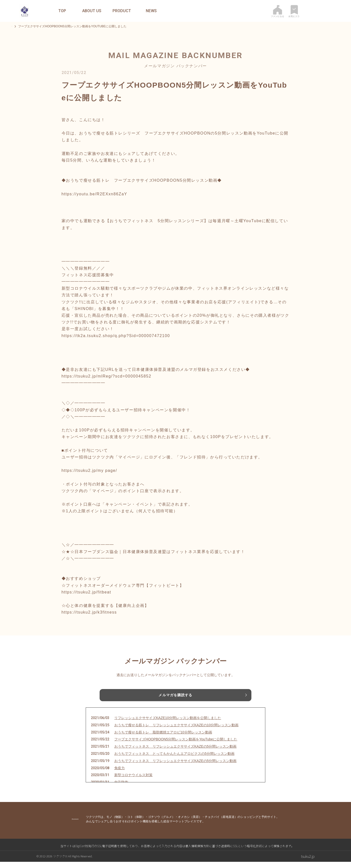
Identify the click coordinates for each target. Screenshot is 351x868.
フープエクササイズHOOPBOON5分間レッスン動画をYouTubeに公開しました (176, 745)
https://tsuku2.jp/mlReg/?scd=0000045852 (107, 376)
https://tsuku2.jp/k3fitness (89, 612)
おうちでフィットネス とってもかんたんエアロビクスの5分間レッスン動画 (174, 760)
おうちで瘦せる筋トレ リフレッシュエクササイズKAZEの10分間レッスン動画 (176, 731)
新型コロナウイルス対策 (133, 781)
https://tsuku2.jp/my (83, 470)
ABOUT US (92, 11)
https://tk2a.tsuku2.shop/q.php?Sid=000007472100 (116, 336)
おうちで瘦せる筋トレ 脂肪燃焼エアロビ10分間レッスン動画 (163, 738)
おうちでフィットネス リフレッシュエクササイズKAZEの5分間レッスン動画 (175, 753)
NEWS (151, 11)
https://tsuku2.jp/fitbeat (86, 592)
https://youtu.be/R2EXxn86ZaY (95, 194)
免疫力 (119, 774)
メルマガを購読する (175, 696)
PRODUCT (122, 11)
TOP (62, 11)
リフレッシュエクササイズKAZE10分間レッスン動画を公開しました (168, 724)
